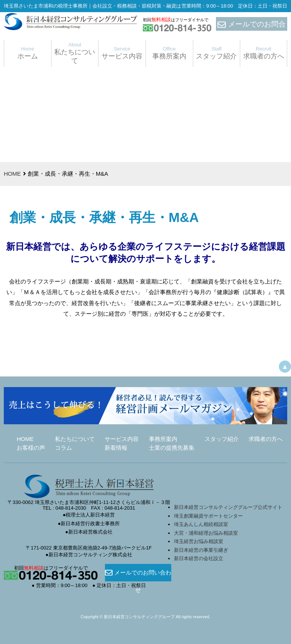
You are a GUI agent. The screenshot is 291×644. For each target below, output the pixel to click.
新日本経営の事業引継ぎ (201, 550)
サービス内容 (122, 439)
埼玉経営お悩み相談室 (199, 541)
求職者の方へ (266, 439)
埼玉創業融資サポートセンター (211, 516)
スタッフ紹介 (222, 439)
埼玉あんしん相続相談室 (201, 524)
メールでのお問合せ (251, 24)
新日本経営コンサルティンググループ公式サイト (228, 507)
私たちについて (75, 439)
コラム (63, 448)
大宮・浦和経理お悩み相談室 (206, 533)
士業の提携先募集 (172, 448)
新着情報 (116, 448)
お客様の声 (31, 448)
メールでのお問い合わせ (138, 573)
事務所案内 (163, 439)
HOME (12, 174)
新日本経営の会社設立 (199, 558)
